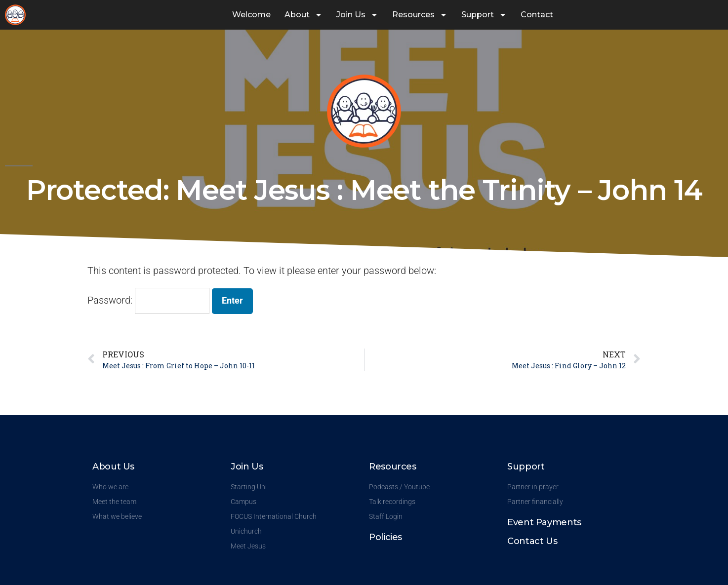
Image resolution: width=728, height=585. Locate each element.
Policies (385, 537)
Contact (537, 15)
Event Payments (544, 522)
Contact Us (532, 541)
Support (484, 15)
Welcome (251, 15)
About (303, 15)
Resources (420, 15)
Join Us (357, 15)
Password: (148, 300)
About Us (113, 467)
